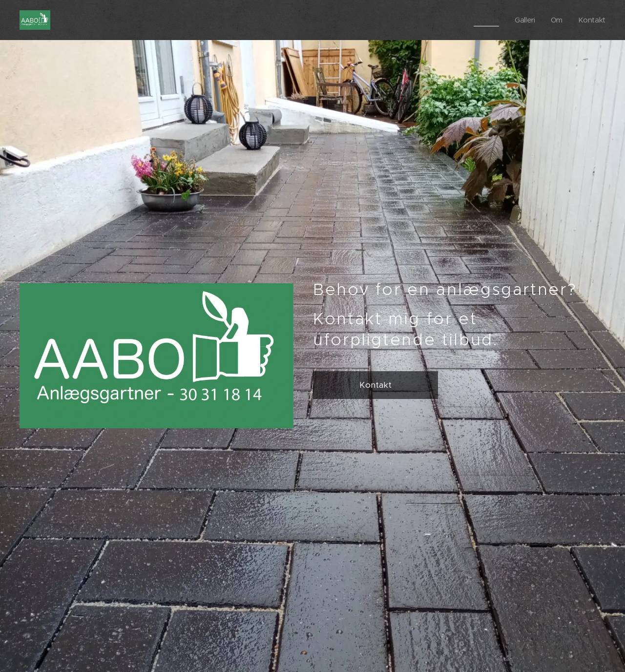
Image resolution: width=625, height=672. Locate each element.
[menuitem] (486, 20)
